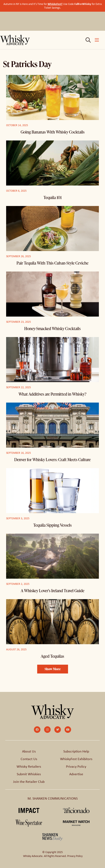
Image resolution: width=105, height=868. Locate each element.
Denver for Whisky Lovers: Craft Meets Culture (52, 459)
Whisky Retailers (29, 766)
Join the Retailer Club (29, 782)
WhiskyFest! (55, 4)
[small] (37, 730)
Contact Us (29, 759)
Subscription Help (76, 751)
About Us (29, 751)
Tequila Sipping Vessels (52, 525)
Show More (53, 669)
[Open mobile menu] (97, 40)
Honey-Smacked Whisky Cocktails (52, 328)
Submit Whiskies (29, 774)
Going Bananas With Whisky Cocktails (53, 132)
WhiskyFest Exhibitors (76, 759)
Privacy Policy (76, 766)
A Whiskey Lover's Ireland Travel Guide (53, 591)
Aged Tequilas (52, 656)
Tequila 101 (53, 197)
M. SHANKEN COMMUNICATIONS (53, 798)
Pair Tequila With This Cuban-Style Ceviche (52, 263)
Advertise (76, 774)
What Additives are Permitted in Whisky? (52, 394)
